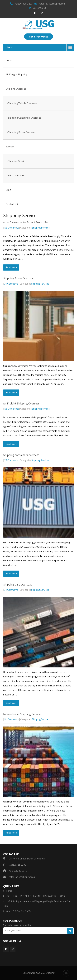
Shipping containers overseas (21, 455)
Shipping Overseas (16, 89)
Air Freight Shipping (17, 74)
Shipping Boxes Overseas (22, 132)
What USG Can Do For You (19, 911)
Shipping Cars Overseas (18, 584)
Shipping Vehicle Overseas (22, 103)
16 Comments (11, 284)
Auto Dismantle (17, 176)
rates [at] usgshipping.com (22, 877)
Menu (10, 47)
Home (9, 60)
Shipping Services (18, 161)
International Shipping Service (22, 714)
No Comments (12, 228)
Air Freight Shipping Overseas (21, 403)
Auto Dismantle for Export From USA (25, 222)
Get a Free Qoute (39, 37)
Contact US (12, 204)
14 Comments (11, 590)
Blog (8, 190)
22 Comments (11, 460)
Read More (11, 267)
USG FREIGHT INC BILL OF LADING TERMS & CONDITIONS (35, 896)
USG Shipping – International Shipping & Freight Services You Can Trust (37, 904)
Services (10, 147)
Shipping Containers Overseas (24, 118)
